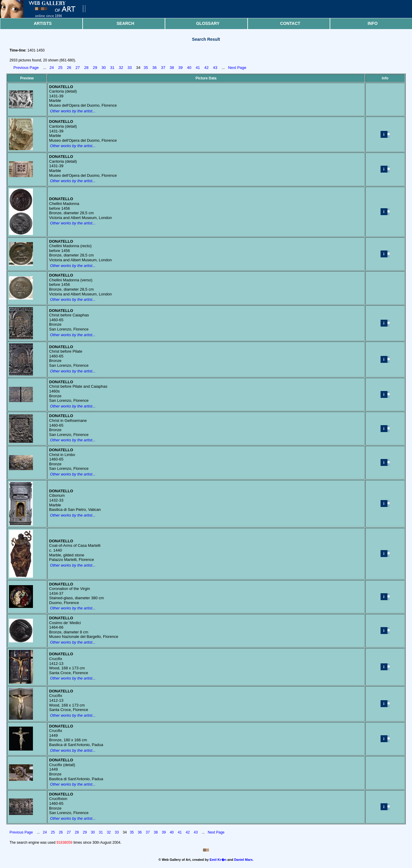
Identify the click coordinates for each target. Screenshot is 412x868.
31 (112, 68)
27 (78, 68)
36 (154, 68)
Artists (43, 23)
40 (189, 68)
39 (181, 68)
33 (130, 68)
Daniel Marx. (244, 860)
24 (51, 68)
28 (86, 68)
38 (172, 68)
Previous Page (26, 68)
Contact (290, 23)
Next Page (237, 68)
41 (198, 68)
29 (95, 68)
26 (69, 68)
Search (125, 23)
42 (206, 68)
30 (104, 68)
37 (163, 68)
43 (215, 68)
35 (146, 68)
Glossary (208, 23)
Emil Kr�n (218, 860)
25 (60, 68)
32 (121, 68)
